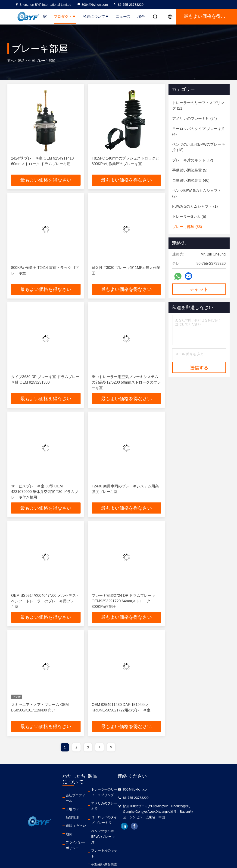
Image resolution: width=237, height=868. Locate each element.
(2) (197, 193)
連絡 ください (76, 821)
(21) (198, 106)
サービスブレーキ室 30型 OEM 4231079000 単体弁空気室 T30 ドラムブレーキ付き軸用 (45, 492)
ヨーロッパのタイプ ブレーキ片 (128, 815)
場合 (141, 17)
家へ (11, 61)
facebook (168, 827)
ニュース (123, 17)
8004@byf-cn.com (92, 5)
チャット (199, 289)
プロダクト (65, 17)
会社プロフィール (79, 796)
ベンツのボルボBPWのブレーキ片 (128, 829)
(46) (191, 180)
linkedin (158, 827)
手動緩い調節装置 (120, 848)
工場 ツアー (74, 804)
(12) (193, 160)
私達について (96, 17)
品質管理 (72, 812)
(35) (187, 227)
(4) (199, 131)
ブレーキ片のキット (122, 840)
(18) (199, 147)
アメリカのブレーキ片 (123, 804)
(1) (195, 206)
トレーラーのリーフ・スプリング (128, 793)
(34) (195, 119)
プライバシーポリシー (82, 837)
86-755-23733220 (128, 5)
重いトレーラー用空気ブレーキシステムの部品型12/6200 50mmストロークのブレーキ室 (126, 383)
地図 (69, 829)
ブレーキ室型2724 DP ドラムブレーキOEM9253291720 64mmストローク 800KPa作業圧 (123, 601)
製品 (21, 61)
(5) (190, 170)
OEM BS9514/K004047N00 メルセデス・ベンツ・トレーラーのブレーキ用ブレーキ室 (45, 601)
